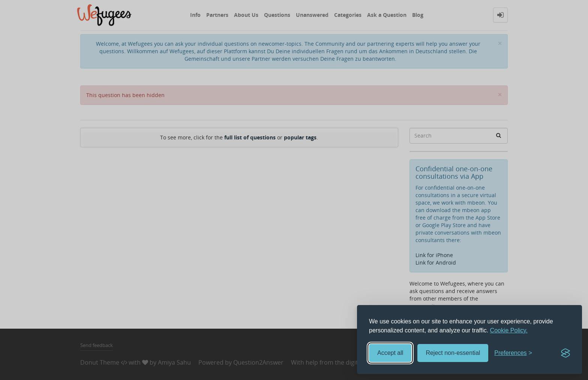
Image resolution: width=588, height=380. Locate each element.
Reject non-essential (453, 353)
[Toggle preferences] (513, 353)
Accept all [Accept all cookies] (390, 353)
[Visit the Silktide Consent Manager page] (565, 353)
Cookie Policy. (509, 330)
